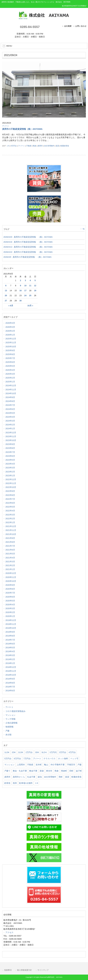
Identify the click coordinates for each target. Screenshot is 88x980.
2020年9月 (10, 585)
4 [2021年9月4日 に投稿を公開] (30, 281)
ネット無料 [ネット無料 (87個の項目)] (63, 759)
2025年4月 (10, 370)
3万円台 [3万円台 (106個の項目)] (63, 752)
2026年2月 (10, 331)
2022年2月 (10, 519)
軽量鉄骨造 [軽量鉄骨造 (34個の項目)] (76, 777)
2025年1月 (10, 382)
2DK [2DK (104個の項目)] (14, 752)
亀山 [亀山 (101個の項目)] (46, 765)
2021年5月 (10, 554)
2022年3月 (10, 515)
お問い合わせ (81, 26)
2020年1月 (10, 616)
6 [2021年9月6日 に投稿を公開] (6, 286)
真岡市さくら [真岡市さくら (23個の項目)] (19, 777)
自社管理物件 (49, 146)
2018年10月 (11, 675)
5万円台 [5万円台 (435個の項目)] (8, 759)
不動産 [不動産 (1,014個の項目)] (30, 765)
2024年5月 (10, 413)
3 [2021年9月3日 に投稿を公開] (25, 281)
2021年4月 (10, 558)
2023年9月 (10, 444)
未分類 (8, 735)
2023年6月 (10, 456)
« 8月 (11, 306)
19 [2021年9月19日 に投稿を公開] (35, 291)
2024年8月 (10, 401)
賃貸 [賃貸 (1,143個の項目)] (67, 777)
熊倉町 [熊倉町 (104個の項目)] (64, 771)
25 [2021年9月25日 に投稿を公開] (30, 296)
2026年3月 (10, 327)
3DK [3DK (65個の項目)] (37, 752)
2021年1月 (10, 569)
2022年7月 (10, 499)
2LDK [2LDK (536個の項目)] (21, 752)
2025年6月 (10, 362)
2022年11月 (11, 483)
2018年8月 (10, 683)
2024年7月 (10, 405)
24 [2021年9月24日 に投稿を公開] (25, 296)
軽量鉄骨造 (65, 146)
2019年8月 (10, 636)
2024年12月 (11, 386)
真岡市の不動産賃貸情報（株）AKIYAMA (22, 129)
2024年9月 (10, 397)
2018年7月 (10, 687)
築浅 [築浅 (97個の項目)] (40, 777)
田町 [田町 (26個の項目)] (71, 771)
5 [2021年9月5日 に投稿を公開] (35, 281)
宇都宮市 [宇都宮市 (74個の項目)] (71, 765)
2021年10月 (11, 534)
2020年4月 (10, 605)
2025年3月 (10, 374)
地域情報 (9, 727)
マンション (10, 715)
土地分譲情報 (11, 723)
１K (8, 146)
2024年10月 (11, 393)
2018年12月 (11, 667)
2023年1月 (10, 476)
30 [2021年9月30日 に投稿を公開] (21, 301)
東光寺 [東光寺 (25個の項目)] (49, 771)
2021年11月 (11, 530)
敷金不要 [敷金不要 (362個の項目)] (33, 771)
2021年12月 (11, 526)
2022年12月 (11, 479)
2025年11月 (11, 343)
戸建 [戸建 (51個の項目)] (79, 765)
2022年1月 (10, 522)
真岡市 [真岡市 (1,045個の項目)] (7, 777)
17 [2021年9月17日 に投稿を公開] (25, 291)
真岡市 (40, 146)
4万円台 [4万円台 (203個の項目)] (72, 752)
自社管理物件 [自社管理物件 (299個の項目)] (50, 777)
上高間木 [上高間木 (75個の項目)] (21, 765)
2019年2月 (10, 659)
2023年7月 (10, 452)
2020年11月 (11, 577)
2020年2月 (10, 612)
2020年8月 (10, 589)
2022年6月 (10, 503)
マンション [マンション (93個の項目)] (9, 765)
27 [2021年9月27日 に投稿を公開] (6, 301)
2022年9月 (10, 491)
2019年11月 (11, 624)
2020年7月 (10, 593)
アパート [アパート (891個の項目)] (37, 759)
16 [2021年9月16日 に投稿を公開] (21, 291)
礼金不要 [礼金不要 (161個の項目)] (31, 777)
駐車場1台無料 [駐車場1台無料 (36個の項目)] (26, 783)
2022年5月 (10, 507)
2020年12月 (11, 573)
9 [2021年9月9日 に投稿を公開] (20, 286)
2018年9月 (10, 679)
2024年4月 (10, 417)
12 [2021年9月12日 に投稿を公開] (35, 286)
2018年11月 (11, 671)
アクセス (9, 932)
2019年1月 (10, 663)
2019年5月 (10, 648)
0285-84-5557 (30, 27)
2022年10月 (11, 487)
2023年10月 (11, 440)
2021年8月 (10, 542)
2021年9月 (10, 538)
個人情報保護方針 (24, 970)
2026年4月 (10, 323)
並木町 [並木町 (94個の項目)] (39, 765)
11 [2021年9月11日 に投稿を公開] (30, 286)
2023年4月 (10, 464)
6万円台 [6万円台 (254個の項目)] (17, 759)
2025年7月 (10, 358)
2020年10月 (11, 581)
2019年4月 (10, 651)
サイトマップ (43, 970)
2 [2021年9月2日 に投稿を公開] (20, 281)
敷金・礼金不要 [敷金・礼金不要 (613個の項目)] (20, 771)
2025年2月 (10, 378)
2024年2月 (10, 425)
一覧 (83, 229)
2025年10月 (11, 347)
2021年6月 (10, 550)
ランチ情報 (10, 719)
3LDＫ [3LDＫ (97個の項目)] (44, 752)
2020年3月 (10, 608)
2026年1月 (10, 335)
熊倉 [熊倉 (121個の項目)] (57, 771)
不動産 (29, 146)
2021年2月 (10, 565)
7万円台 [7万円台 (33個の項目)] (27, 759)
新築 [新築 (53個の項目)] (42, 771)
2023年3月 (10, 468)
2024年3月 (10, 421)
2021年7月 (10, 546)
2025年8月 (10, 354)
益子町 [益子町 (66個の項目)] (79, 771)
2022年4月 (10, 511)
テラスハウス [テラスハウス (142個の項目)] (49, 759)
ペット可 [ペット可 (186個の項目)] (74, 759)
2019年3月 (10, 655)
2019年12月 (11, 620)
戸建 (7, 731)
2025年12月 (11, 339)
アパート (6, 126)
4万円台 (14, 146)
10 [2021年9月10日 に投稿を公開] (25, 286)
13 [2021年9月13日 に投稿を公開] (6, 291)
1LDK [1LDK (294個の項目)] (7, 752)
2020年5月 (10, 601)
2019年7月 (10, 640)
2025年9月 (10, 350)
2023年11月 (11, 436)
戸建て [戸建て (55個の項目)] (7, 771)
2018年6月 (10, 691)
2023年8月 (10, 448)
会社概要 (68, 26)
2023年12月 (11, 433)
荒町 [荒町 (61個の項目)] (61, 777)
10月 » (30, 306)
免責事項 (8, 970)
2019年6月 (10, 644)
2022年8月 (10, 495)
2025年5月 (10, 366)
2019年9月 (10, 632)
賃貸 (57, 146)
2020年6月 (10, 597)
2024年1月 (10, 429)
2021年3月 (10, 562)
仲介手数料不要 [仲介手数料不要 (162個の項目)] (58, 765)
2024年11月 (11, 390)
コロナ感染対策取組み (15, 711)
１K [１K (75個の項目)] (36, 783)
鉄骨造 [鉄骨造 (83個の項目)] (7, 783)
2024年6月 (10, 409)
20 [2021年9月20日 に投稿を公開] (6, 296)
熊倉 (34, 146)
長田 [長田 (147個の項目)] (15, 783)
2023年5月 (10, 460)
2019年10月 (11, 628)
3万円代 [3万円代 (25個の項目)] (53, 752)
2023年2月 (10, 472)
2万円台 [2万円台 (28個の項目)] (29, 752)
